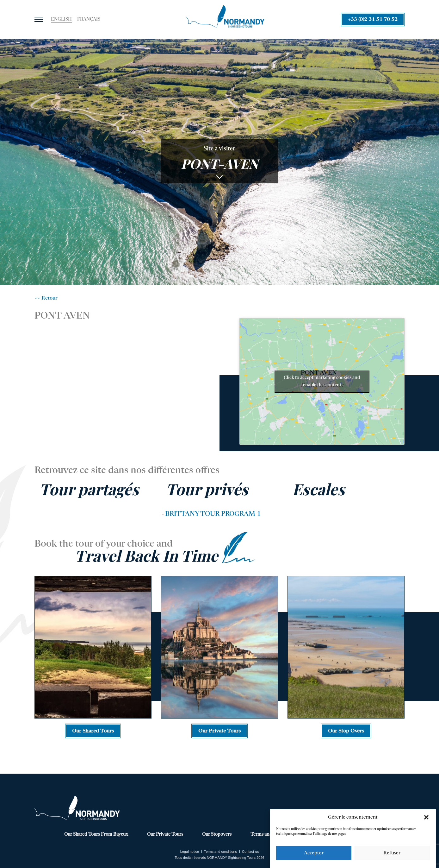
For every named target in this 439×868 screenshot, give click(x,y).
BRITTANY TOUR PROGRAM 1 (213, 514)
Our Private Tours (165, 834)
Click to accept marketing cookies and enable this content (322, 381)
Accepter (314, 853)
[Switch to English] (61, 20)
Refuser (392, 853)
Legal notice (190, 852)
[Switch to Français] (89, 20)
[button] (426, 817)
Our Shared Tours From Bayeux (96, 834)
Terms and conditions (220, 852)
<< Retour (46, 298)
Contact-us (250, 852)
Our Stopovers (217, 834)
